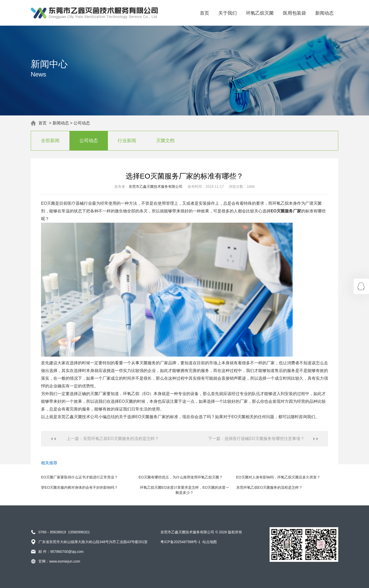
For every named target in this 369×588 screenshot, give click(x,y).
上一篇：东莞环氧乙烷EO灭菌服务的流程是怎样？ (113, 439)
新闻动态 (324, 13)
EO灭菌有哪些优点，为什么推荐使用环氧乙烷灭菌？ (181, 477)
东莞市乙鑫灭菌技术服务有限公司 (156, 187)
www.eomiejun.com (65, 561)
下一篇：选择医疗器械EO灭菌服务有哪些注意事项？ (256, 439)
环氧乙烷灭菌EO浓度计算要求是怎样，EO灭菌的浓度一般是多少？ (184, 490)
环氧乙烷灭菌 (260, 13)
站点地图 (210, 542)
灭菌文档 (165, 141)
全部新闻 (50, 141)
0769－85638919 (52, 532)
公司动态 (82, 123)
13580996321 (79, 532)
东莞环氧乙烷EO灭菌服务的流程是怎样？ (269, 487)
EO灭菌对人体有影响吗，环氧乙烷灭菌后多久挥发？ (278, 477)
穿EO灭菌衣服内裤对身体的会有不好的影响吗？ (79, 487)
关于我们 (228, 13)
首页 (204, 13)
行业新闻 (127, 141)
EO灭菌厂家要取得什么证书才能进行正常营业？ (79, 477)
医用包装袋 (294, 13)
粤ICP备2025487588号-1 (180, 542)
